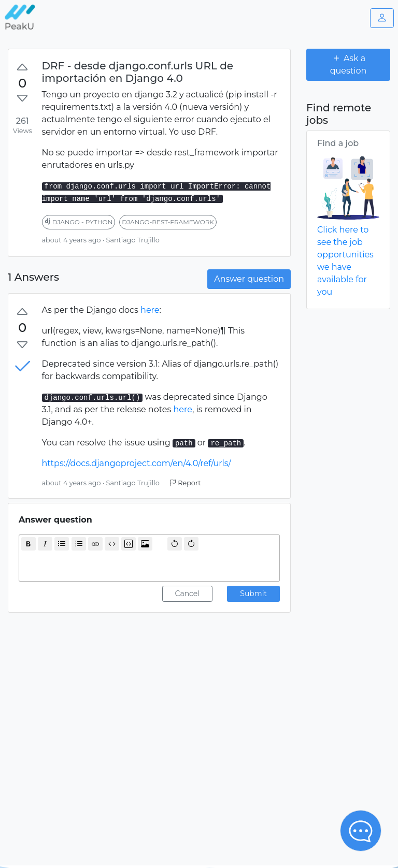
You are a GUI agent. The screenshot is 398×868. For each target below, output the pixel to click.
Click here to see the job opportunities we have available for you (345, 261)
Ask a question (349, 64)
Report (185, 483)
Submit (253, 594)
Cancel (188, 594)
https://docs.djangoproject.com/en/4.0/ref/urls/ (137, 463)
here (150, 310)
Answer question (249, 279)
